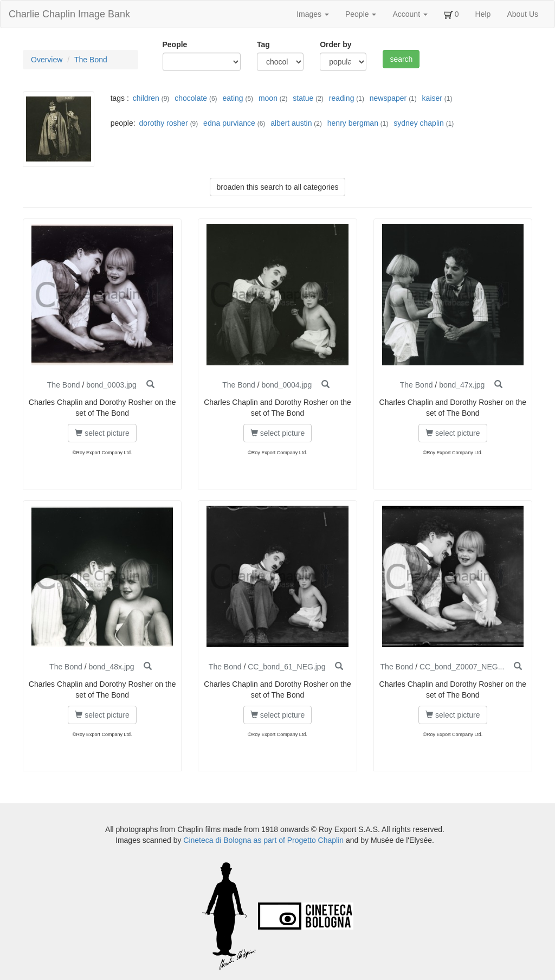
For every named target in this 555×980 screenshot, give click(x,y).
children (146, 98)
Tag (263, 44)
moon (268, 98)
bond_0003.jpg (111, 385)
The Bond (91, 60)
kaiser (432, 98)
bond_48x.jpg (111, 667)
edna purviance (229, 123)
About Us (522, 14)
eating (233, 98)
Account (410, 14)
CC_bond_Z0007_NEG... (462, 667)
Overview (47, 60)
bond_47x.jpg (462, 385)
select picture (102, 433)
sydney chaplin (419, 123)
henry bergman (353, 123)
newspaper (388, 98)
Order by (335, 44)
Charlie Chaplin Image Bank (69, 14)
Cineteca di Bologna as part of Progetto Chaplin (263, 840)
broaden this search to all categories (278, 187)
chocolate (191, 98)
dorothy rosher (163, 123)
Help (483, 14)
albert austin (291, 123)
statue (303, 98)
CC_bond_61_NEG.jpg (286, 667)
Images (313, 14)
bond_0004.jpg (287, 385)
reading (342, 98)
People (361, 14)
